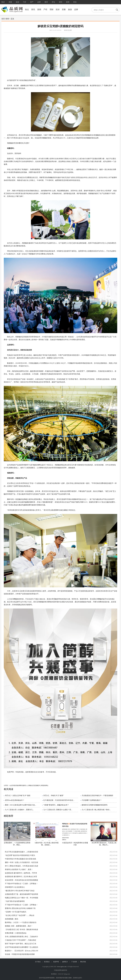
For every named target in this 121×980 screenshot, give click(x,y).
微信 (31, 785)
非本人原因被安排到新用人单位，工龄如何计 (22, 937)
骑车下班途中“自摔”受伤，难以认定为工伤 (21, 944)
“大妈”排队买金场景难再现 (15, 901)
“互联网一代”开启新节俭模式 (16, 912)
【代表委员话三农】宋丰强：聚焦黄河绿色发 (22, 930)
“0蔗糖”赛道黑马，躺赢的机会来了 (56, 805)
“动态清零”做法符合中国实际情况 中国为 (20, 855)
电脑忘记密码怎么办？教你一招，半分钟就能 (22, 898)
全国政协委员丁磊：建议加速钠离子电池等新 (22, 894)
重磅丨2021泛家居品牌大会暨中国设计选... (21, 805)
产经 (45, 9)
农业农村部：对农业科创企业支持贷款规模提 (22, 880)
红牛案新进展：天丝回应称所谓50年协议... (59, 800)
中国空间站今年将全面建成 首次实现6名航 (21, 859)
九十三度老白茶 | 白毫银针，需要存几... (19, 810)
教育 (46, 2)
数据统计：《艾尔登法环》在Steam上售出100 (22, 951)
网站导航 (83, 962)
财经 (61, 2)
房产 (32, 2)
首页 (3, 19)
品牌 (39, 2)
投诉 (3, 2)
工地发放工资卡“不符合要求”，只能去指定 (21, 940)
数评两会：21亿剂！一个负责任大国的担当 (21, 922)
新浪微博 (17, 785)
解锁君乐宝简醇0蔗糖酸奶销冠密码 (95, 805)
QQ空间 (12, 785)
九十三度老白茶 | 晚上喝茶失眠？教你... (96, 810)
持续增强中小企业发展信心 (15, 887)
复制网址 (45, 785)
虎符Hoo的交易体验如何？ (15, 800)
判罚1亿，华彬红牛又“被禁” (54, 796)
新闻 (68, 2)
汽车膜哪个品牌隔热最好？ (92, 800)
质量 (10, 2)
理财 (52, 9)
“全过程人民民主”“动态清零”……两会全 (20, 915)
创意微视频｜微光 (12, 919)
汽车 (25, 2)
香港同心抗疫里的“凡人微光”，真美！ (19, 869)
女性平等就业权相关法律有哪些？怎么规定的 (22, 947)
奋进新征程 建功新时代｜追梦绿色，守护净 (21, 873)
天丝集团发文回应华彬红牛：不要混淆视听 (97, 796)
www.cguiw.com (62, 967)
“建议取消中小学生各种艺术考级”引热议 (20, 891)
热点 (27, 9)
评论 (53, 2)
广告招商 (74, 962)
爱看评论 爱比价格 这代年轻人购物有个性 (20, 908)
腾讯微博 (23, 785)
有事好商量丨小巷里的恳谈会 (16, 933)
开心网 (41, 785)
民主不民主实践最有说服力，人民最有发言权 (22, 852)
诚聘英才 (65, 962)
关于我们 (38, 962)
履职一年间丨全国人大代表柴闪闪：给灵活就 (22, 862)
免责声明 (56, 962)
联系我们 (47, 962)
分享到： (7, 785)
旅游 (17, 2)
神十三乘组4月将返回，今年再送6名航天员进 (22, 866)
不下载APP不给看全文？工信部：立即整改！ (21, 884)
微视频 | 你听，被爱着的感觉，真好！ (19, 926)
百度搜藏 (36, 785)
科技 (75, 2)
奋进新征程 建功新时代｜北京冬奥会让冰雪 (21, 877)
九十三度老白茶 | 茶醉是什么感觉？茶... (58, 810)
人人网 (28, 785)
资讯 (33, 9)
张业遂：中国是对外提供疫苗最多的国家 (20, 954)
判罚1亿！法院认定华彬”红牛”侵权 (18, 796)
